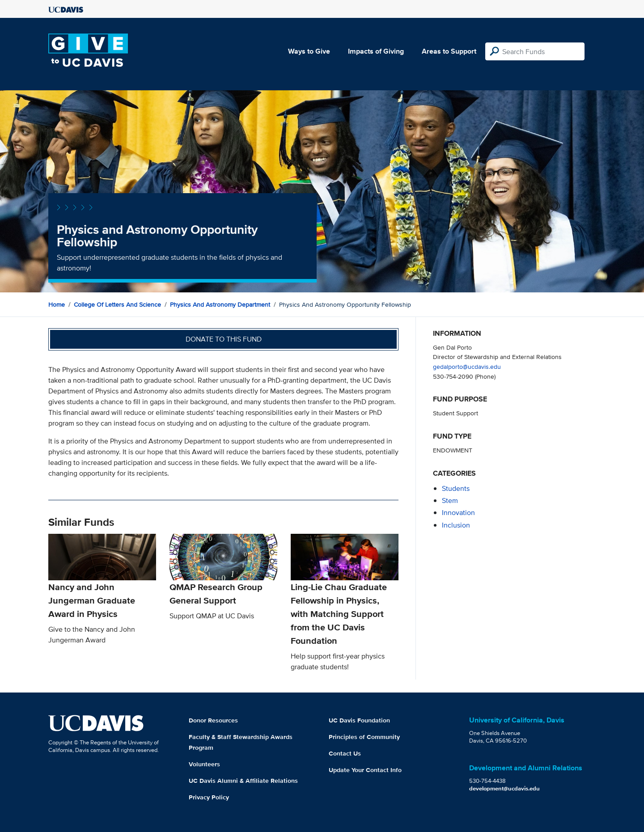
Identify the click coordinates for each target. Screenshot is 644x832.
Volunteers (204, 764)
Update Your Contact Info (365, 770)
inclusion (456, 525)
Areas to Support (449, 51)
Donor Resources (213, 720)
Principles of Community (364, 737)
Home (57, 304)
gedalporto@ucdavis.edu (467, 366)
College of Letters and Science (117, 304)
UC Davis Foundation (359, 720)
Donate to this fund (224, 339)
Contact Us (345, 753)
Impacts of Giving (376, 51)
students (456, 488)
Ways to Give (309, 51)
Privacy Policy (209, 797)
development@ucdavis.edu (504, 788)
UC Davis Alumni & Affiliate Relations (243, 781)
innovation (458, 513)
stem (450, 500)
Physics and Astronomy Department (220, 304)
